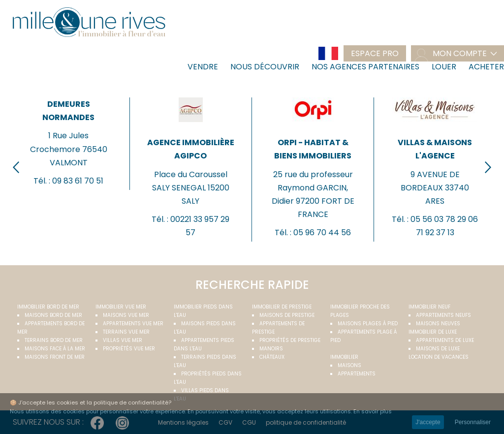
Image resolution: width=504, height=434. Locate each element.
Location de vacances (439, 357)
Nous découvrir (265, 67)
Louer (444, 67)
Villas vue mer (123, 340)
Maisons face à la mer (55, 349)
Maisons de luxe (438, 349)
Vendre (203, 67)
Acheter (486, 67)
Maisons (349, 365)
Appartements (357, 374)
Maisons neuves (438, 324)
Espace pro (375, 53)
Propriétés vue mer (129, 349)
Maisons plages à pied (368, 324)
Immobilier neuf (429, 307)
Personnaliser (473, 422)
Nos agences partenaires (365, 67)
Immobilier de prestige (282, 307)
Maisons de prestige (287, 315)
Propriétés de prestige (290, 340)
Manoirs (271, 349)
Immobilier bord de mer (48, 307)
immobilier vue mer (121, 307)
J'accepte (428, 422)
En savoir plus (373, 411)
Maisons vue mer (126, 315)
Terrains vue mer (126, 332)
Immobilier (344, 357)
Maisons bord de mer (53, 315)
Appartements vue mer (133, 324)
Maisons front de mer (55, 357)
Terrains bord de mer (54, 340)
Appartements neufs (443, 315)
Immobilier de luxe (433, 332)
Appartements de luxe (445, 340)
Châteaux (272, 357)
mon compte (460, 53)
